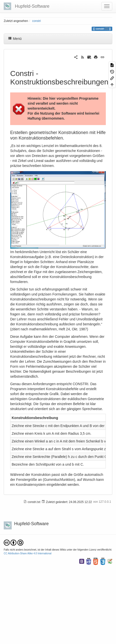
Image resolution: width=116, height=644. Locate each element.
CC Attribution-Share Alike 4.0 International (28, 553)
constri (36, 21)
